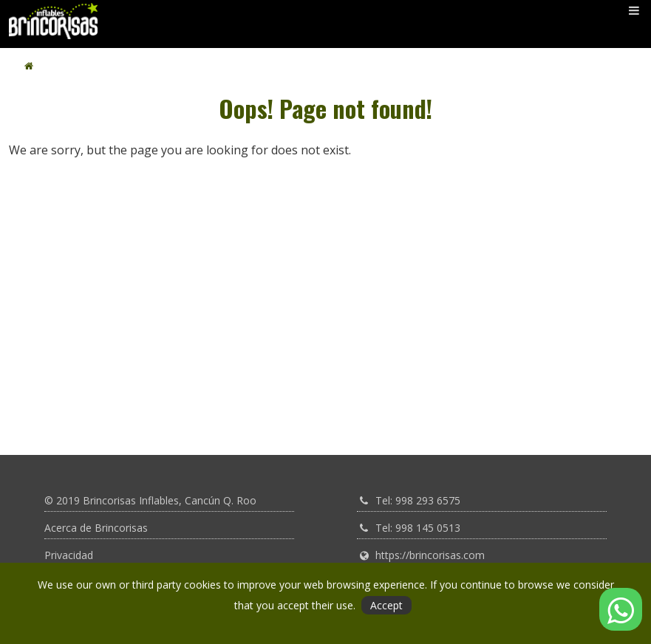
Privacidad (69, 555)
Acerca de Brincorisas (96, 528)
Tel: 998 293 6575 (418, 500)
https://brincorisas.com (430, 555)
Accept (386, 605)
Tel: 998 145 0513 (418, 528)
